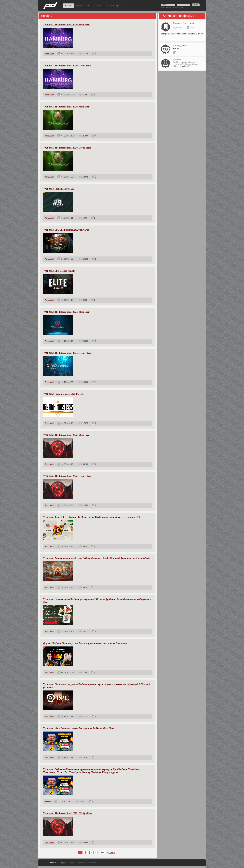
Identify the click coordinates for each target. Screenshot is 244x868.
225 (102, 853)
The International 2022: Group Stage (67, 476)
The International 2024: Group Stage (67, 148)
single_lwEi (185, 66)
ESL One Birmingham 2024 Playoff (66, 230)
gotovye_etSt (178, 64)
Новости (68, 6)
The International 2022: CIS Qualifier (68, 813)
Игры (88, 6)
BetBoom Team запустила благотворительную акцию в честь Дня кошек (85, 643)
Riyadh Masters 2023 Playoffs (64, 394)
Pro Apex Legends (114, 6)
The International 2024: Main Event (67, 107)
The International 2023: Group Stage (67, 353)
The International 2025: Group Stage (67, 66)
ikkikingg (176, 66)
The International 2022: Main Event (67, 435)
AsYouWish (50, 54)
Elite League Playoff (59, 271)
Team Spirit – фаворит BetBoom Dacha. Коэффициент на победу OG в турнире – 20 (91, 517)
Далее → (111, 853)
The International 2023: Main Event (67, 312)
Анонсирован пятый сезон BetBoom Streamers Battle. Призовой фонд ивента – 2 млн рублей (96, 558)
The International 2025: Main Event (67, 25)
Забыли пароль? (179, 7)
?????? (48, 801)
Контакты (98, 6)
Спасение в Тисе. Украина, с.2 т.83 (187, 34)
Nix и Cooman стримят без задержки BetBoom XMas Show (79, 728)
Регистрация (166, 7)
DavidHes (177, 62)
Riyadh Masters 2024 (59, 189)
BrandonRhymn (191, 64)
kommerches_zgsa (190, 62)
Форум (79, 6)
